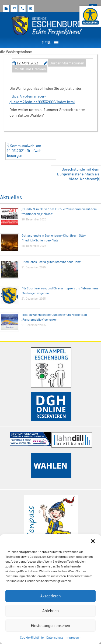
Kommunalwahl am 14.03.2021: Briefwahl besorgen (25, 150)
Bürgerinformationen (67, 63)
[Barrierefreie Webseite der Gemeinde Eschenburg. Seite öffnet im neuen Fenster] (90, 16)
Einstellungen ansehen (51, 626)
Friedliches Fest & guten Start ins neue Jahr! (51, 262)
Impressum (74, 637)
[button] (93, 541)
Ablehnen (50, 611)
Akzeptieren (51, 596)
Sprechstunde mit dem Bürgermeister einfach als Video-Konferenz (78, 174)
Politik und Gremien (30, 69)
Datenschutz (55, 637)
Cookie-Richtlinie (32, 637)
